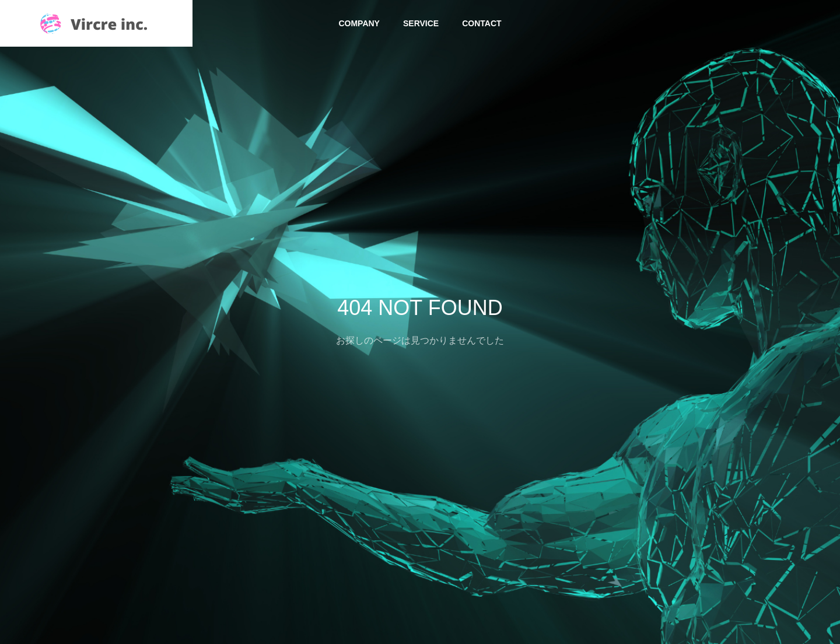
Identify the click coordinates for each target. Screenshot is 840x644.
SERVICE (421, 23)
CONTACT (482, 23)
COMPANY (359, 23)
